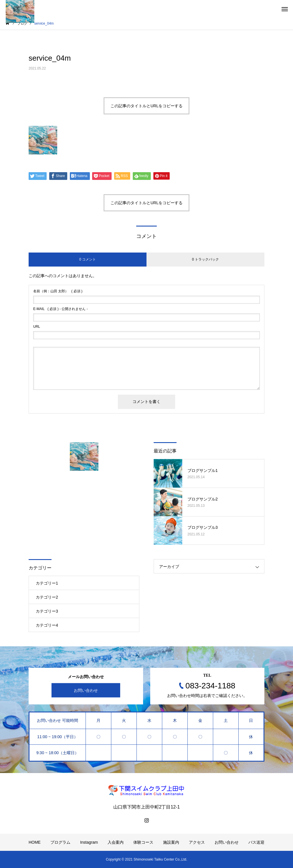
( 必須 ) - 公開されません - (61, 309)
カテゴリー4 (47, 625)
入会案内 (116, 842)
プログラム (60, 842)
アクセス (197, 842)
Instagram (89, 842)
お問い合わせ (86, 690)
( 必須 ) (58, 291)
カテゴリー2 (47, 597)
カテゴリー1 (47, 583)
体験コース (143, 842)
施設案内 (171, 842)
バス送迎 (256, 842)
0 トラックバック (205, 259)
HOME (35, 842)
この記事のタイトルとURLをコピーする (146, 106)
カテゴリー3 (47, 611)
